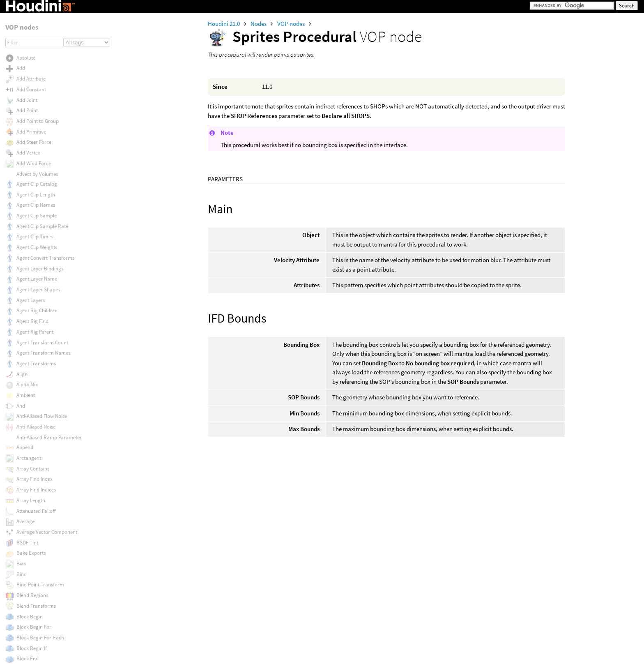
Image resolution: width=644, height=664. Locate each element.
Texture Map (30, 444)
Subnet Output (33, 246)
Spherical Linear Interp (42, 56)
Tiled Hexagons (33, 476)
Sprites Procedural (37, 98)
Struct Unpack (32, 204)
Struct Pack (29, 193)
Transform (28, 570)
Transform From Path (40, 581)
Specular (26, 36)
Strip (22, 162)
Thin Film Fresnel (35, 455)
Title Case (27, 497)
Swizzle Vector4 (34, 340)
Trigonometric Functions (44, 633)
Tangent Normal (34, 361)
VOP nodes (292, 24)
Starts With (29, 120)
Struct (23, 183)
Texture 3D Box (33, 434)
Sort (21, 26)
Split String (29, 88)
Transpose (28, 623)
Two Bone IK (30, 655)
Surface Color (32, 278)
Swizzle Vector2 (34, 330)
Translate (27, 612)
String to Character (38, 151)
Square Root (30, 109)
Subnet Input (31, 236)
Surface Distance (35, 288)
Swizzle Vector (32, 319)
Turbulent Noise (34, 644)
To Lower (26, 508)
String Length (31, 141)
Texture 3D (28, 423)
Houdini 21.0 (224, 24)
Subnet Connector (36, 225)
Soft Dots (26, 15)
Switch (24, 299)
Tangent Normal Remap (43, 372)
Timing (24, 487)
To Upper (26, 550)
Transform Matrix (36, 602)
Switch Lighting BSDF (40, 309)
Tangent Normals (36, 382)
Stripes (24, 172)
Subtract (26, 257)
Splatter (25, 67)
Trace (23, 560)
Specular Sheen (34, 46)
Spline (23, 77)
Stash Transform (35, 130)
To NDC (24, 518)
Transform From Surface (44, 591)
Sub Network (31, 215)
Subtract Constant (37, 267)
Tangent (25, 351)
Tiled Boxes (29, 466)
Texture (25, 413)
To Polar (26, 539)
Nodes (259, 24)
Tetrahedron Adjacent (40, 392)
